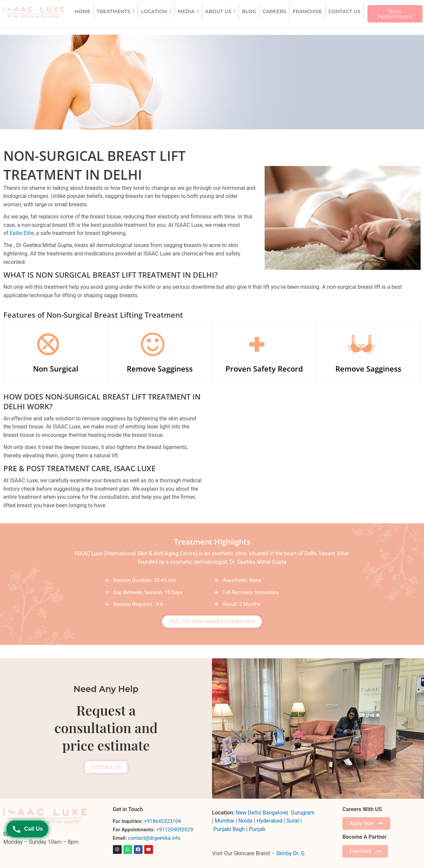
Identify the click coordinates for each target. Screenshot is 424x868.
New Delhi (248, 813)
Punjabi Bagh (229, 829)
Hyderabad (269, 821)
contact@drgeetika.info (155, 838)
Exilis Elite (22, 233)
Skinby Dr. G (290, 853)
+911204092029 (174, 830)
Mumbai (224, 821)
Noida (245, 821)
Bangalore (275, 813)
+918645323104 (162, 821)
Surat (293, 821)
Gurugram (303, 813)
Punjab (257, 829)
